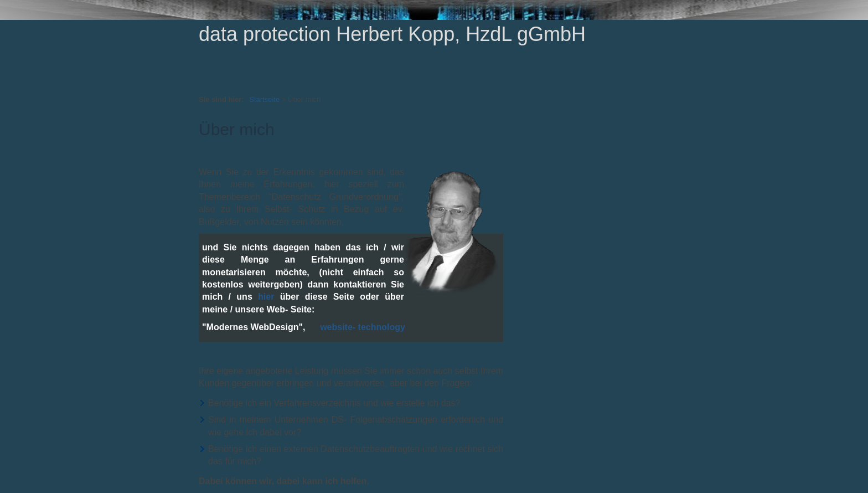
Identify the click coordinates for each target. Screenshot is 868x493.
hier (266, 297)
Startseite (264, 99)
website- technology (363, 327)
